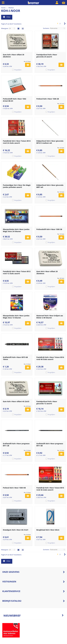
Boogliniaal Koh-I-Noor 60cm (48, 530)
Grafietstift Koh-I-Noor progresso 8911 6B (50, 445)
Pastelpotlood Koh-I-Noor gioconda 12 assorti (47, 402)
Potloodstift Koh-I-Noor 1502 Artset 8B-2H (14, 100)
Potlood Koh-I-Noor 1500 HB (14, 488)
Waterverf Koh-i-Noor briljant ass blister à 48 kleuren (50, 317)
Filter (7, 17)
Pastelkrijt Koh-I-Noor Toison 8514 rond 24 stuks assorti (17, 142)
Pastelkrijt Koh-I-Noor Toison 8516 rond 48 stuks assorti (50, 358)
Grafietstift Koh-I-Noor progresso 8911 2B (16, 445)
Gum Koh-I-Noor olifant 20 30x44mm (47, 272)
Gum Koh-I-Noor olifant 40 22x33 (16, 401)
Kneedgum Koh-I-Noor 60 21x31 (16, 530)
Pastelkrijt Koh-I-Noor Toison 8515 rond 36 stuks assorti (50, 489)
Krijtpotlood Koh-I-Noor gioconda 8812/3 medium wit (50, 142)
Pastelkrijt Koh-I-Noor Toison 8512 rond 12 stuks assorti (17, 272)
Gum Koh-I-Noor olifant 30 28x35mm (14, 56)
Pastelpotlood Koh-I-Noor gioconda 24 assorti (47, 56)
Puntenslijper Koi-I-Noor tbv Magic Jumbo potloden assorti (17, 186)
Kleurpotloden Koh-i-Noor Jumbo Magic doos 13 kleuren (16, 317)
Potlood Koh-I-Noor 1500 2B (48, 99)
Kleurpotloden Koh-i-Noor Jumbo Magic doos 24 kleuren (16, 230)
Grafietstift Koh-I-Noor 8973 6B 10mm (15, 358)
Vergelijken (18, 70)
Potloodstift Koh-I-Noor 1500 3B (49, 229)
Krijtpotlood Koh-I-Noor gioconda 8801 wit (50, 186)
